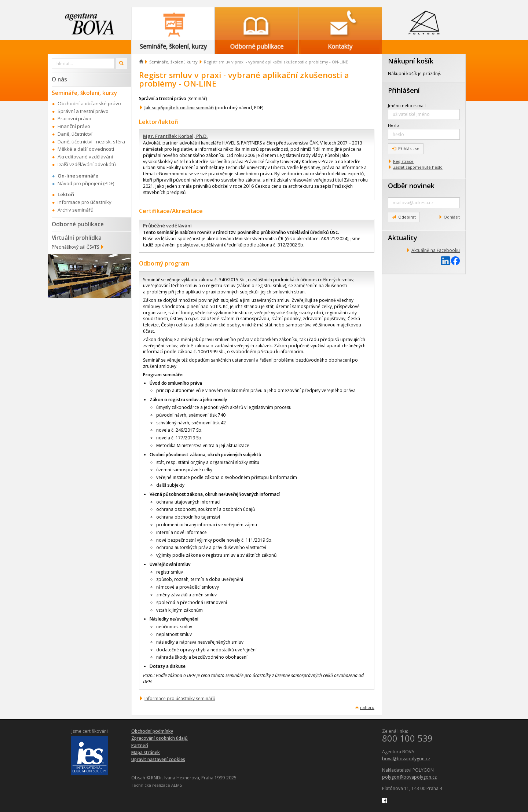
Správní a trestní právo (83, 111)
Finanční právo (74, 126)
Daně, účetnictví (75, 134)
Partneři (140, 745)
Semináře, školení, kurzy (173, 62)
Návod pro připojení (80, 183)
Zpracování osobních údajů (159, 738)
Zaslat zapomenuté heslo (418, 167)
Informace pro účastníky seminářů (180, 698)
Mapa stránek (146, 752)
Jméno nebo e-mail (407, 105)
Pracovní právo (74, 118)
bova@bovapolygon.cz (406, 759)
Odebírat (404, 217)
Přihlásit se (406, 148)
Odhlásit (452, 217)
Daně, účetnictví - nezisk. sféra (91, 142)
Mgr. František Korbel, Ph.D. (175, 136)
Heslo (393, 125)
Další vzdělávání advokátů (87, 164)
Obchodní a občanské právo (89, 103)
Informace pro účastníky (85, 202)
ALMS (177, 785)
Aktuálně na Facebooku (436, 250)
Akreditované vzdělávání (85, 157)
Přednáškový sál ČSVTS (75, 247)
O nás (59, 79)
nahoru (367, 707)
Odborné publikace (78, 224)
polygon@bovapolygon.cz (409, 777)
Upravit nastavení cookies (158, 759)
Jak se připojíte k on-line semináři (179, 108)
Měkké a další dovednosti (86, 149)
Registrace (403, 161)
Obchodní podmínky (152, 731)
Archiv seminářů (76, 210)
